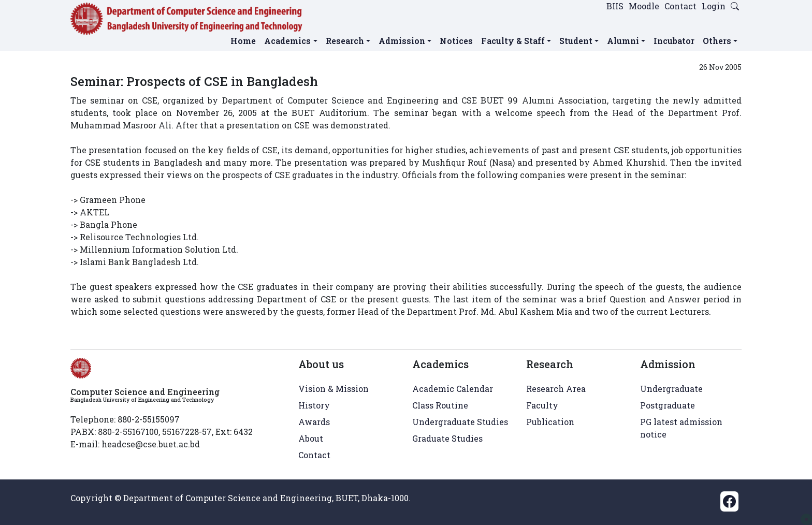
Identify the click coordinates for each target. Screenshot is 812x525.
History (314, 405)
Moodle (644, 6)
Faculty (542, 405)
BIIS (615, 6)
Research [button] (345, 41)
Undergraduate (671, 389)
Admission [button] (402, 41)
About (311, 438)
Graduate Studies (447, 438)
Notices (456, 41)
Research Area (556, 389)
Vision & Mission (334, 389)
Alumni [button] (623, 41)
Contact (680, 6)
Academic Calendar (453, 389)
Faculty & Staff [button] (513, 41)
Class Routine (440, 405)
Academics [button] (287, 41)
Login (714, 6)
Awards (314, 422)
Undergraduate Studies (460, 422)
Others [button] (717, 41)
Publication (550, 422)
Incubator (674, 41)
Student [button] (576, 41)
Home (243, 41)
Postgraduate (668, 405)
